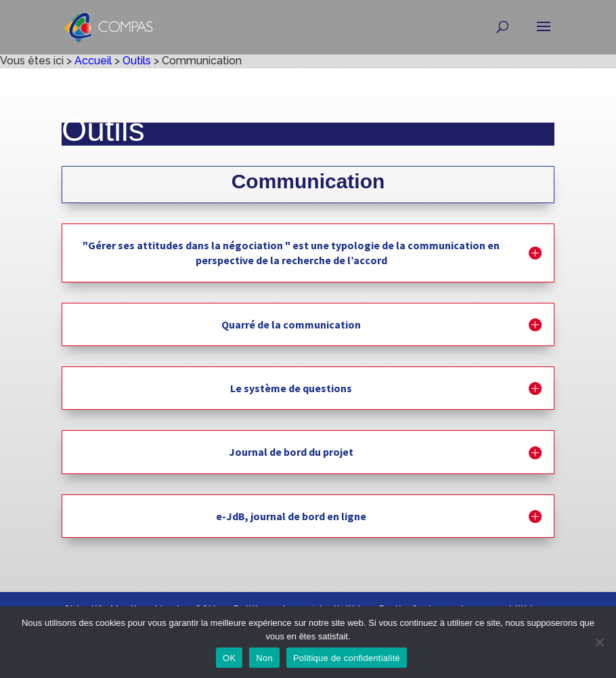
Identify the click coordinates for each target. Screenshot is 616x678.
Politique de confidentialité (347, 658)
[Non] (599, 642)
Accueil (93, 61)
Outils (137, 61)
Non (264, 658)
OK (229, 658)
